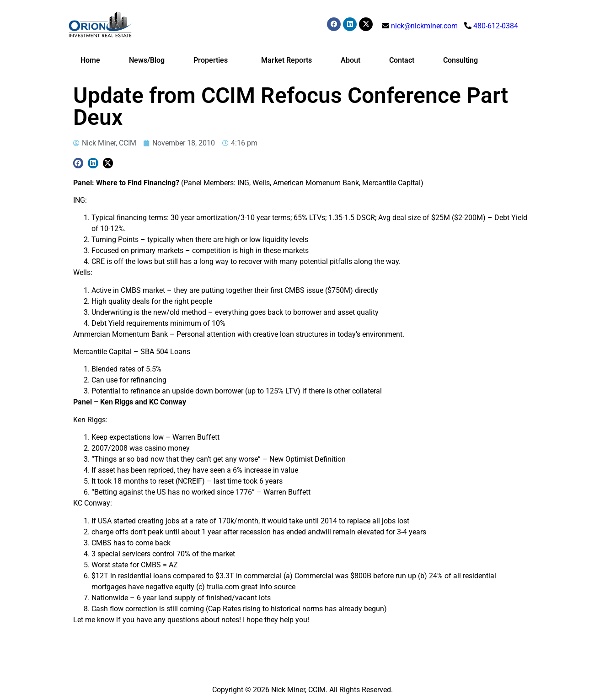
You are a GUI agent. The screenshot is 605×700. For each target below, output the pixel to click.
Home (90, 60)
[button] (78, 163)
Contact (402, 60)
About (351, 60)
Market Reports (286, 60)
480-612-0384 (496, 26)
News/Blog (147, 60)
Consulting (460, 60)
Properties (213, 60)
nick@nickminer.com (424, 26)
